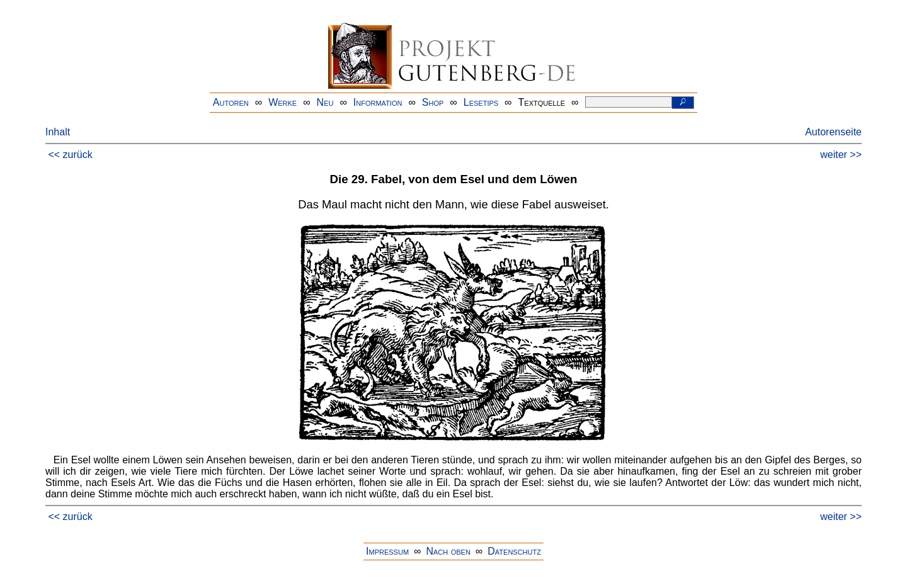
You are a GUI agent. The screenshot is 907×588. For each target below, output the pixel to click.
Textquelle (542, 102)
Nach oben (448, 551)
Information (378, 102)
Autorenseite (833, 132)
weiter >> (841, 155)
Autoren (231, 102)
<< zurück (70, 155)
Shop (433, 102)
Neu (325, 102)
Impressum (387, 551)
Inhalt (58, 132)
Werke (282, 102)
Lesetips (481, 102)
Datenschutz (514, 551)
